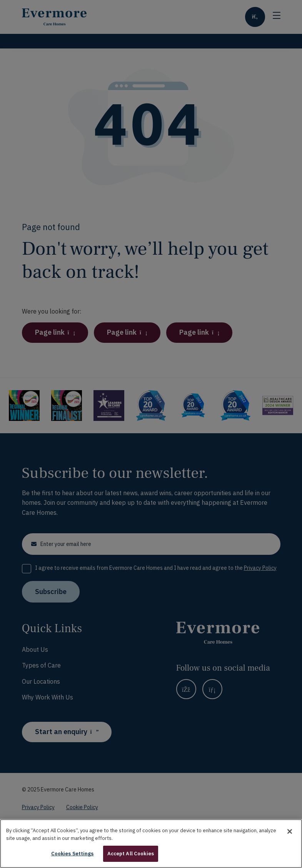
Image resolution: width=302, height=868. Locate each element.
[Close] (290, 840)
